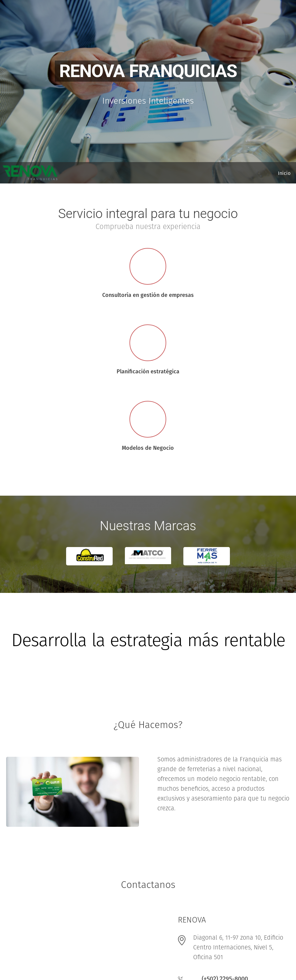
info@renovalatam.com (239, 856)
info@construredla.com (239, 868)
